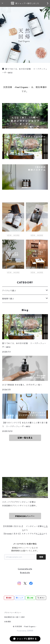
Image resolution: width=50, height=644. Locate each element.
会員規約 (8, 622)
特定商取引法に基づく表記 (15, 617)
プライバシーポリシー (13, 613)
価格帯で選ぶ (8, 299)
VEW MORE (13, 235)
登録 (41, 557)
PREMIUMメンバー (25, 516)
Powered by (25, 631)
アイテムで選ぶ (9, 291)
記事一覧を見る (25, 438)
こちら (40, 534)
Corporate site (25, 569)
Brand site (25, 573)
